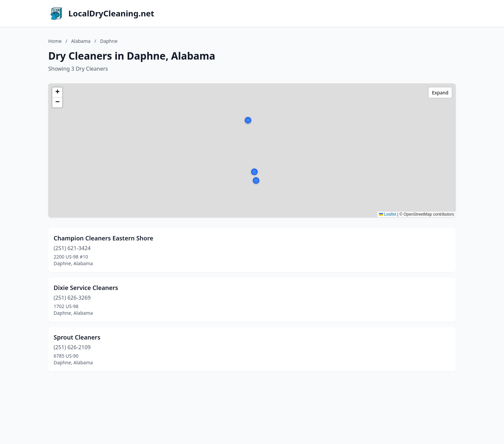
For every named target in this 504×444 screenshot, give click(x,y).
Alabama (81, 41)
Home (55, 41)
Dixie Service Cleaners (86, 288)
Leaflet (388, 214)
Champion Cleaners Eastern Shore (103, 238)
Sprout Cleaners (77, 337)
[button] (254, 172)
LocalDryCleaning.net (111, 13)
